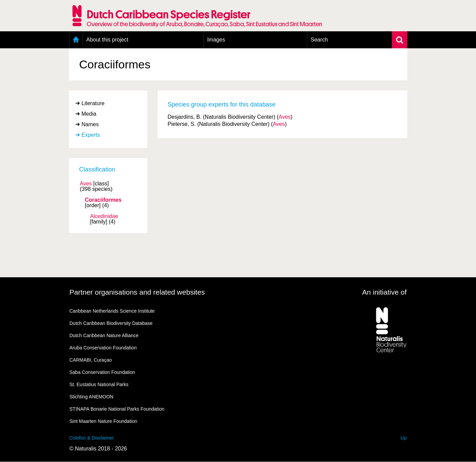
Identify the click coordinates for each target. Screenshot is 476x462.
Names (90, 124)
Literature (93, 103)
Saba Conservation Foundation (102, 372)
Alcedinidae (104, 216)
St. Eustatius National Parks (99, 384)
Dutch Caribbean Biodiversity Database (111, 323)
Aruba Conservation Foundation (103, 348)
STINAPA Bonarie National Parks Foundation (117, 409)
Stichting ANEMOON (91, 397)
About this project (108, 40)
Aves (86, 184)
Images (216, 40)
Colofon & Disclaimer (92, 438)
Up (404, 438)
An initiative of (384, 292)
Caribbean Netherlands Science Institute (112, 311)
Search (319, 40)
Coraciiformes (103, 200)
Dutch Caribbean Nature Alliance (104, 335)
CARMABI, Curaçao (91, 360)
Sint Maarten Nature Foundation (103, 421)
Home (76, 40)
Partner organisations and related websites (137, 292)
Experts (91, 135)
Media (89, 114)
